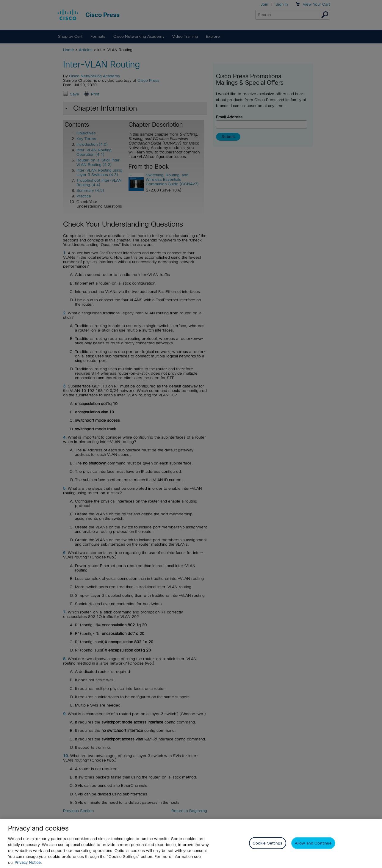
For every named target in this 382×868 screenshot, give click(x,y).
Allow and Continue (313, 848)
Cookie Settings (268, 848)
